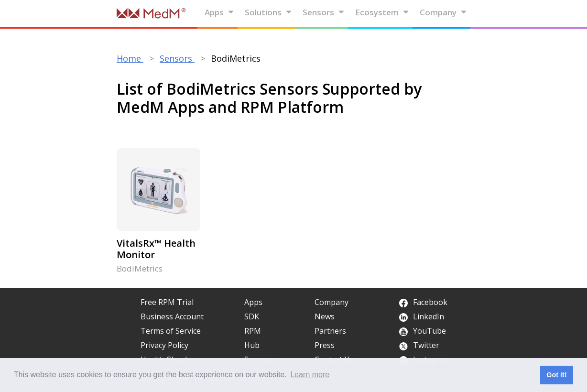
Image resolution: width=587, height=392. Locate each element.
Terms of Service (171, 331)
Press (325, 345)
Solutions (268, 12)
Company (443, 12)
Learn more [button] (310, 375)
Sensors (324, 12)
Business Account (172, 316)
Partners (330, 331)
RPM (253, 331)
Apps (219, 12)
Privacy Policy (164, 345)
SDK (252, 316)
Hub (252, 345)
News (325, 316)
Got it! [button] (556, 375)
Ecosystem (382, 12)
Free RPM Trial (167, 302)
